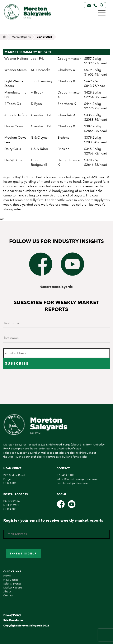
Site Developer (13, 620)
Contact (8, 596)
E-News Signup (23, 554)
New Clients (11, 580)
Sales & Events (12, 584)
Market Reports (21, 37)
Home (7, 576)
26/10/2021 (44, 37)
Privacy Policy (12, 615)
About (7, 592)
